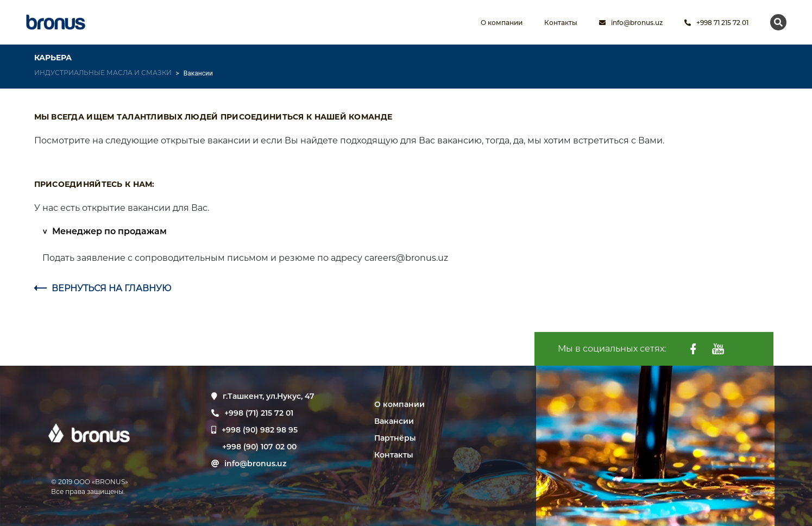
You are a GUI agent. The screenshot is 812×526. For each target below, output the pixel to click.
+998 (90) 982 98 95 (260, 430)
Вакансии (394, 421)
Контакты (394, 455)
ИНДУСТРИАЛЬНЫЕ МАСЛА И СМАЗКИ (103, 73)
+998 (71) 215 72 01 (252, 413)
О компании (399, 404)
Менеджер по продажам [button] (108, 231)
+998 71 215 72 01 (716, 23)
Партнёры (395, 438)
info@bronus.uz (631, 23)
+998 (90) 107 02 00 (259, 447)
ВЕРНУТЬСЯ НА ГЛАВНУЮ (103, 288)
